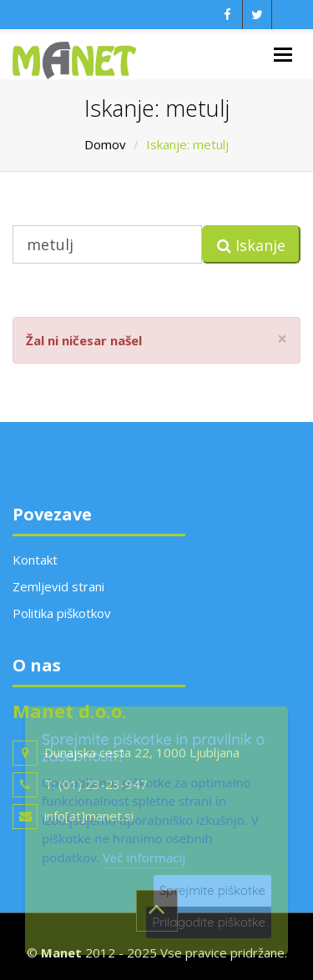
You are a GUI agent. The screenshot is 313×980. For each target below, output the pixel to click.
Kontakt (35, 560)
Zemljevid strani (58, 586)
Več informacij (144, 857)
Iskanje (251, 245)
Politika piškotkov (62, 613)
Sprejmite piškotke (212, 890)
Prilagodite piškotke (209, 922)
